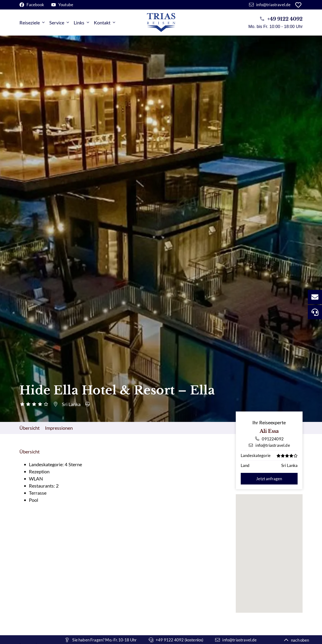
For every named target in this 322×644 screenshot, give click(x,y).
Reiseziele (32, 23)
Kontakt (104, 23)
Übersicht (29, 428)
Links (81, 23)
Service (59, 23)
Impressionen (59, 428)
